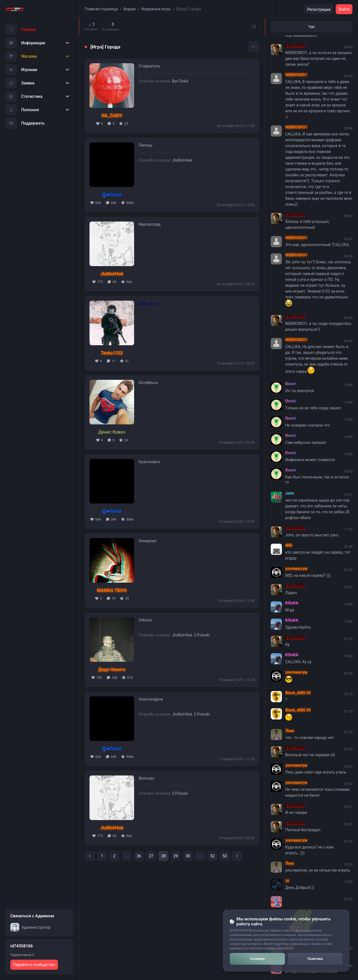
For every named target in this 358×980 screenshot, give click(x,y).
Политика (315, 959)
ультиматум (296, 568)
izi (287, 881)
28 (163, 856)
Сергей (292, 898)
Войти (344, 9)
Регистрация (319, 9)
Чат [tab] (312, 27)
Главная (21, 30)
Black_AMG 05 (298, 693)
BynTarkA (180, 81)
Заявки (20, 83)
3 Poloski (202, 635)
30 (188, 856)
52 (212, 856)
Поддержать (25, 123)
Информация (25, 43)
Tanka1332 (112, 353)
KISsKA (292, 603)
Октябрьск (148, 383)
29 (176, 856)
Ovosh (291, 384)
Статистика (24, 96)
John (290, 493)
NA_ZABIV (112, 115)
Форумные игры (156, 9)
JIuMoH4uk (182, 160)
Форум (130, 9)
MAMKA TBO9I (112, 590)
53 (225, 856)
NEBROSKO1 (296, 75)
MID (289, 545)
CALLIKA (295, 46)
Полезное (22, 110)
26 (139, 856)
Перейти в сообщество (34, 965)
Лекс (290, 731)
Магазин (21, 56)
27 (151, 856)
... (126, 856)
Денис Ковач (112, 432)
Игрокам (21, 70)
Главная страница (101, 9)
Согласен (257, 959)
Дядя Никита (112, 669)
